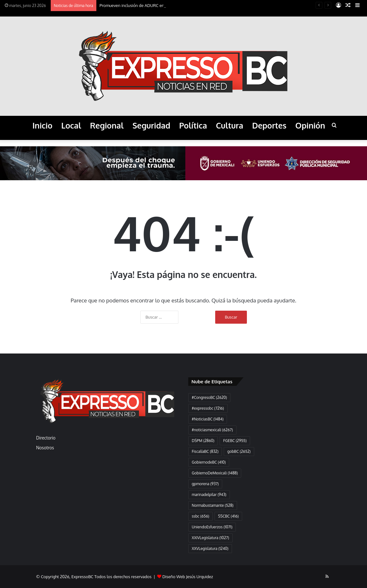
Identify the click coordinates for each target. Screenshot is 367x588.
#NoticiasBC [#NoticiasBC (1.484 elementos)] (208, 419)
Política (193, 125)
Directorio (46, 438)
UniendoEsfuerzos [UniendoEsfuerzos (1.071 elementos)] (212, 527)
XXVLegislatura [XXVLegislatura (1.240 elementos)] (210, 548)
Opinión (310, 125)
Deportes (269, 125)
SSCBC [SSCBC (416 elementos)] (228, 516)
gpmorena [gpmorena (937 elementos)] (205, 484)
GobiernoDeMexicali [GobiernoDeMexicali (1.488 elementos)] (215, 473)
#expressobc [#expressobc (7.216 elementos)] (208, 408)
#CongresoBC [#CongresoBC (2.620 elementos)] (209, 397)
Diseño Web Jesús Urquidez (188, 577)
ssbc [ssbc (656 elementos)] (200, 516)
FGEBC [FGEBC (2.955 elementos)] (235, 441)
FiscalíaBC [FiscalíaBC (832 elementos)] (205, 451)
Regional (107, 125)
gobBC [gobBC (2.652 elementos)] (239, 451)
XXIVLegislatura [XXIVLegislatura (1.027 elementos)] (210, 538)
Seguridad (151, 125)
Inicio (42, 125)
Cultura (229, 125)
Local (71, 125)
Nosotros (45, 448)
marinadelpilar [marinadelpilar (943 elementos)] (209, 495)
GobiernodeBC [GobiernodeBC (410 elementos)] (209, 462)
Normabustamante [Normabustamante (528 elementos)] (213, 505)
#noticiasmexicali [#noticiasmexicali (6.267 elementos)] (212, 430)
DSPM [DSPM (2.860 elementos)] (203, 441)
